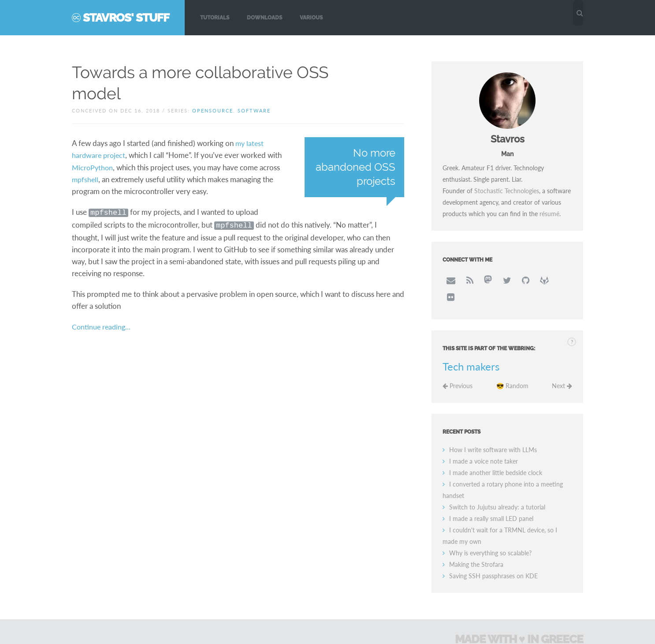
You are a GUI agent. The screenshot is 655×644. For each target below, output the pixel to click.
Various (311, 18)
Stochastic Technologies (507, 191)
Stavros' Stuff (126, 18)
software (254, 110)
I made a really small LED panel (491, 500)
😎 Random (512, 368)
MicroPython (93, 167)
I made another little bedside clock (496, 455)
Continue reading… (102, 324)
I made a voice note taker (484, 443)
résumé (549, 214)
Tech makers (471, 348)
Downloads (264, 18)
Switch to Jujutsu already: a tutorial (497, 489)
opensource (213, 110)
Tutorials (215, 18)
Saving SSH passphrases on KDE (493, 558)
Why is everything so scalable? (490, 535)
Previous (458, 368)
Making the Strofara (476, 546)
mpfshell (86, 178)
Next (562, 368)
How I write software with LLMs (493, 432)
